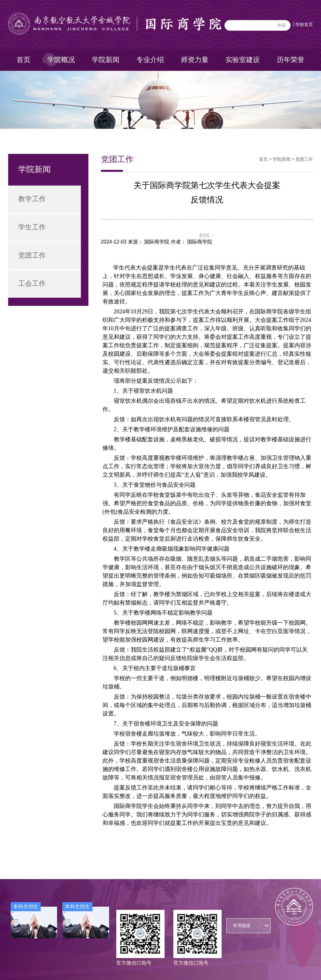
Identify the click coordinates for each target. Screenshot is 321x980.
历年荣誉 (291, 60)
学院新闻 (106, 60)
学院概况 (61, 60)
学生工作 (32, 227)
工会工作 (32, 283)
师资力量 (195, 60)
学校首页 (304, 24)
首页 (24, 60)
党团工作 (32, 255)
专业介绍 (150, 60)
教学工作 (32, 199)
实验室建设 (243, 60)
